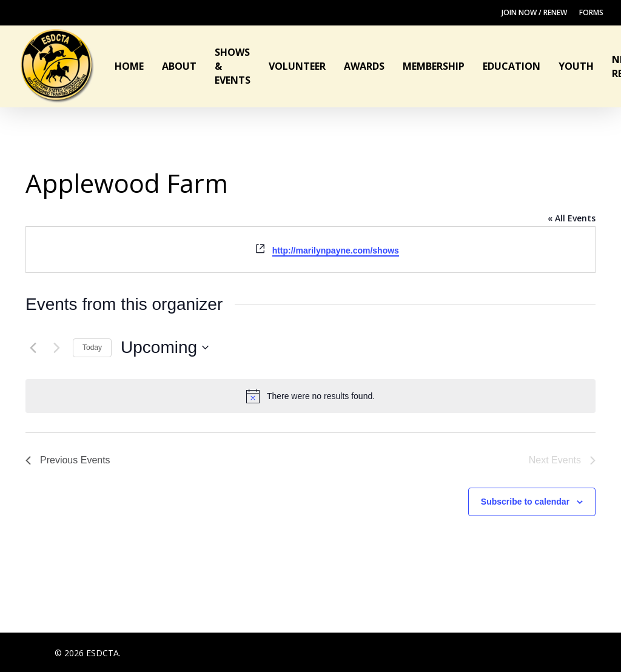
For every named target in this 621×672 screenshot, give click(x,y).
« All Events (572, 218)
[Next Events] (56, 348)
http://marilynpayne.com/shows (336, 250)
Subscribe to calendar (525, 502)
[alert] (310, 396)
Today (92, 348)
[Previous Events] (33, 348)
